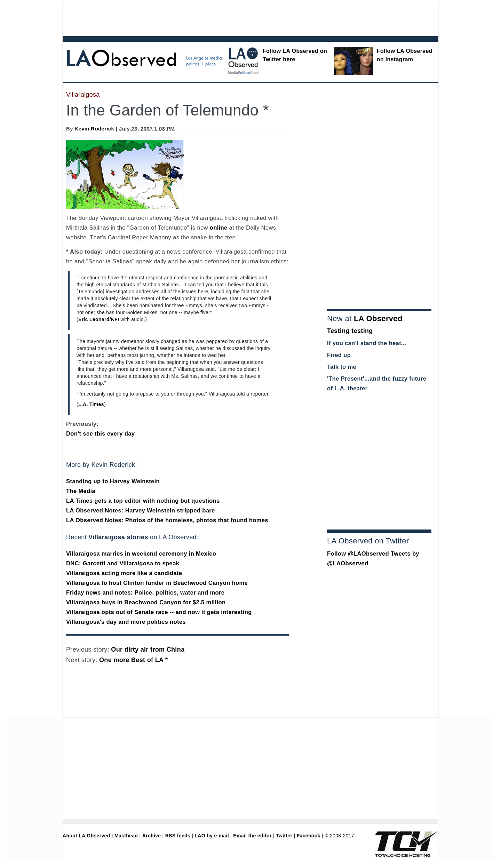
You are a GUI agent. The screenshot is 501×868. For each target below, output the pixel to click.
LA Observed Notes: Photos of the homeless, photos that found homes (167, 520)
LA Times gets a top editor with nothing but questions (143, 501)
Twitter (284, 836)
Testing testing (350, 331)
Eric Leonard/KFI (99, 319)
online (219, 228)
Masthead (126, 836)
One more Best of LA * (133, 660)
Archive (152, 836)
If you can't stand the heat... (367, 343)
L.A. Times (91, 404)
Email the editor (252, 836)
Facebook (309, 836)
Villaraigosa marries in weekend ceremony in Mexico (141, 554)
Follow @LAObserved (358, 554)
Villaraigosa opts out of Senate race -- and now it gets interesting (159, 612)
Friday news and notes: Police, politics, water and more (145, 593)
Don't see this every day (100, 434)
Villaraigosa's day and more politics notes (126, 622)
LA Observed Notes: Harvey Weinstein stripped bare (141, 511)
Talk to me (342, 367)
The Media (81, 491)
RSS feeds (178, 836)
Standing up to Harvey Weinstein (113, 481)
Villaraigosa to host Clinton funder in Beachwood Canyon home (157, 583)
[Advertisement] (231, 17)
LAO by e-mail (212, 836)
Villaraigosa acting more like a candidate (124, 573)
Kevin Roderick (94, 129)
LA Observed (378, 318)
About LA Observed (86, 836)
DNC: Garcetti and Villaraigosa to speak (123, 563)
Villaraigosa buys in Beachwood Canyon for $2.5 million (146, 602)
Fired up (339, 355)
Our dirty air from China (148, 650)
